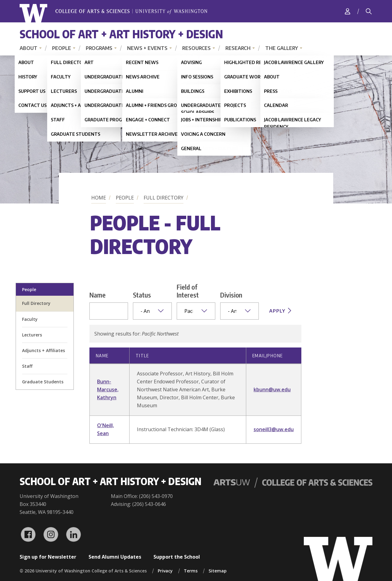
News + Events (147, 48)
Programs (99, 48)
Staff (27, 366)
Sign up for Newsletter (48, 557)
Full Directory (164, 198)
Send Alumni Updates (115, 557)
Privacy (165, 571)
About (28, 48)
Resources (196, 48)
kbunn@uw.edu (272, 389)
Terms (191, 571)
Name (98, 295)
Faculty (30, 319)
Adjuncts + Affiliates (43, 350)
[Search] (369, 11)
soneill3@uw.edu (274, 429)
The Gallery (282, 48)
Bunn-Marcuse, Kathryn (108, 389)
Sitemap (218, 571)
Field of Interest (188, 291)
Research (238, 48)
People (62, 48)
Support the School (177, 557)
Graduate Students (43, 382)
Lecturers (32, 335)
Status (142, 295)
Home (99, 198)
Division (231, 295)
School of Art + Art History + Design (121, 34)
